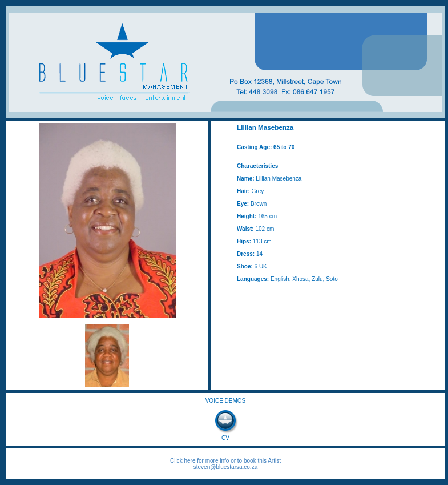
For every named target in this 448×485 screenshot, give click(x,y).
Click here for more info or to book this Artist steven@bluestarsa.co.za (225, 464)
